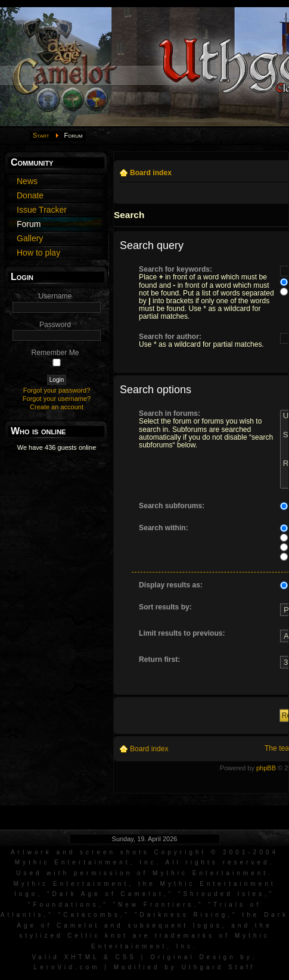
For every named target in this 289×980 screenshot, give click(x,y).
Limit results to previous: (182, 633)
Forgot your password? (57, 390)
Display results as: (171, 585)
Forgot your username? (57, 399)
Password (55, 325)
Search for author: (170, 337)
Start (41, 135)
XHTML (82, 957)
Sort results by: (165, 607)
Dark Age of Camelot (108, 894)
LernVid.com (67, 967)
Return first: (159, 659)
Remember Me (55, 353)
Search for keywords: (175, 269)
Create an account (57, 407)
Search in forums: (170, 413)
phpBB (266, 768)
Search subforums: (172, 506)
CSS (126, 957)
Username (55, 296)
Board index (151, 173)
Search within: (164, 528)
